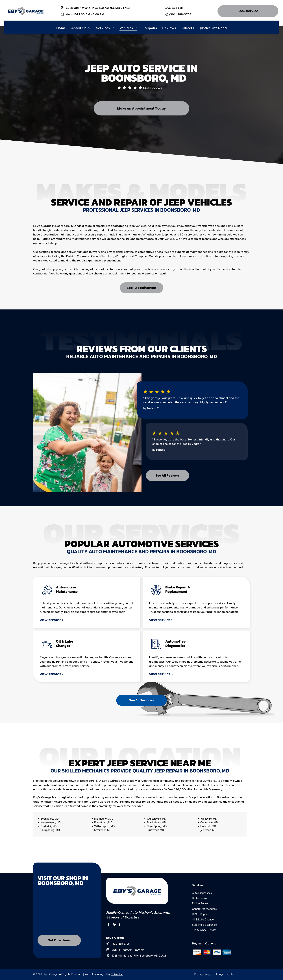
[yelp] (120, 925)
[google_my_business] (114, 925)
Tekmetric (117, 974)
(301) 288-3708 (180, 14)
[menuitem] (61, 28)
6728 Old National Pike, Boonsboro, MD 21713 (98, 8)
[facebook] (109, 925)
